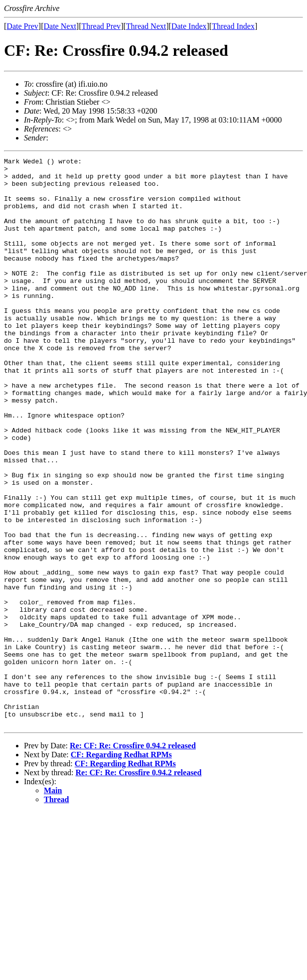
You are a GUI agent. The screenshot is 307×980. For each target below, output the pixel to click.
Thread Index (233, 26)
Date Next (60, 26)
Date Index (189, 26)
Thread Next (146, 26)
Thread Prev (101, 26)
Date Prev (22, 26)
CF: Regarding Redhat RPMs (121, 868)
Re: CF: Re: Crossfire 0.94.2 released (133, 859)
